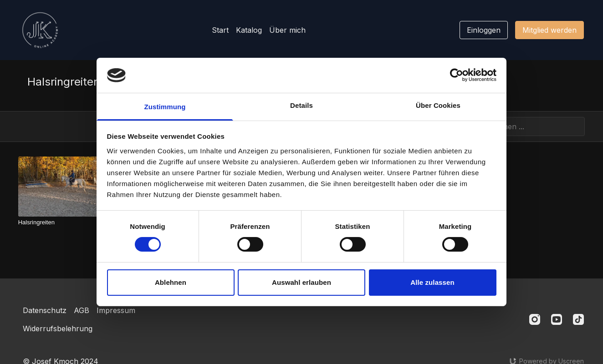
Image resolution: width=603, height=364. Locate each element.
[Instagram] (535, 319)
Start (220, 30)
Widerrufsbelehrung (58, 329)
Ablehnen (171, 282)
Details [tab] (301, 105)
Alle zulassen (432, 282)
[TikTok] (578, 319)
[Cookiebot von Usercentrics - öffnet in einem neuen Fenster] (457, 75)
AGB (82, 310)
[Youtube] (557, 319)
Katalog (249, 30)
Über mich (287, 30)
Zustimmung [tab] (165, 107)
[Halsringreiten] (72, 222)
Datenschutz (45, 310)
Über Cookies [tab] (438, 105)
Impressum (116, 310)
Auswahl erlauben (301, 282)
